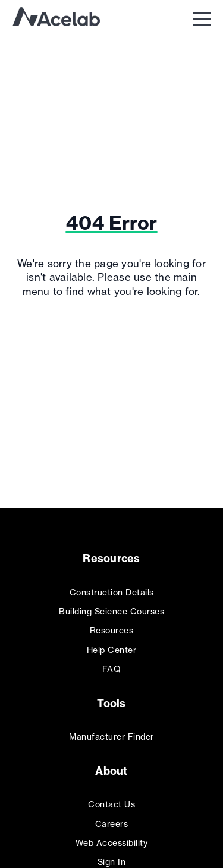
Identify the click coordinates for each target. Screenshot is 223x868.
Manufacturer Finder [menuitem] (111, 736)
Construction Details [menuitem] (112, 592)
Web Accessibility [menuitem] (112, 843)
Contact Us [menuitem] (111, 804)
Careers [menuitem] (112, 824)
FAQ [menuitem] (112, 669)
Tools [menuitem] (111, 703)
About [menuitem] (111, 771)
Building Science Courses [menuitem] (111, 611)
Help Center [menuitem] (112, 650)
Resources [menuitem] (111, 558)
